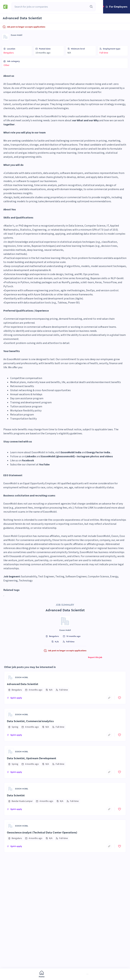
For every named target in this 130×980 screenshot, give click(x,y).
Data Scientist (16, 795)
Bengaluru (9, 53)
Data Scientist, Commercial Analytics (30, 721)
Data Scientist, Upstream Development (32, 758)
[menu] (65, 974)
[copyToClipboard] (109, 698)
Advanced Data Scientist (23, 684)
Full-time (104, 53)
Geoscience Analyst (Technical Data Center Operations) (42, 833)
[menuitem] (19, 975)
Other (7, 65)
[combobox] (50, 7)
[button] (117, 7)
